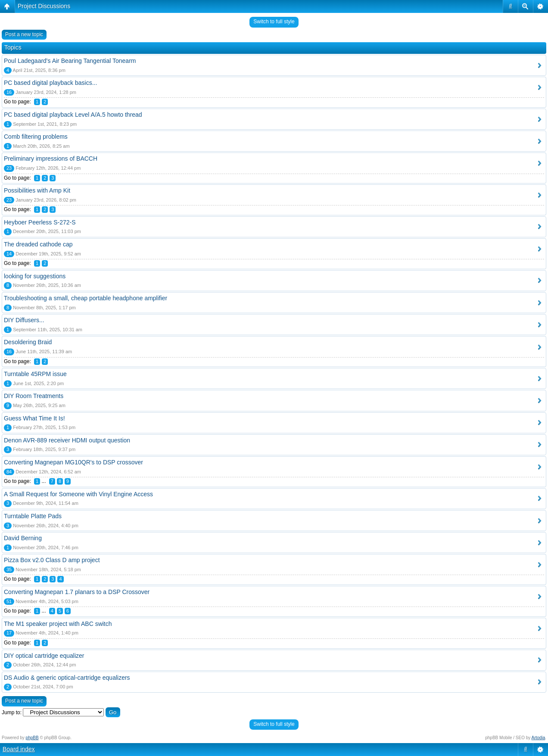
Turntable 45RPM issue (35, 374)
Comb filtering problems (36, 137)
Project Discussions (44, 6)
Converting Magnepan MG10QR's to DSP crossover (73, 462)
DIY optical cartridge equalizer (44, 656)
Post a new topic (24, 34)
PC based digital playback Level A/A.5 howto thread (73, 115)
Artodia (539, 738)
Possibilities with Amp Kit (37, 190)
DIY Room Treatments (34, 396)
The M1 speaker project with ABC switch (58, 624)
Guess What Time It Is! (34, 418)
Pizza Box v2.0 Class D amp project (52, 560)
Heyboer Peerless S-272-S (40, 222)
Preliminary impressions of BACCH (51, 159)
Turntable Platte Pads (33, 516)
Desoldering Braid (28, 342)
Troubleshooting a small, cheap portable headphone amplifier (86, 298)
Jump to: (12, 712)
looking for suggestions (35, 276)
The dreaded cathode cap (38, 244)
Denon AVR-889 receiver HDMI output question (67, 440)
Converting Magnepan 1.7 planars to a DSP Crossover (77, 592)
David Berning (23, 538)
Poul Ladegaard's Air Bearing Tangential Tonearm (70, 61)
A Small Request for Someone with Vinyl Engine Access (78, 494)
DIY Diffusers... (24, 320)
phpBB (32, 738)
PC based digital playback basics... (50, 83)
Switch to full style (274, 22)
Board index (19, 749)
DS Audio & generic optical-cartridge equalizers (67, 678)
